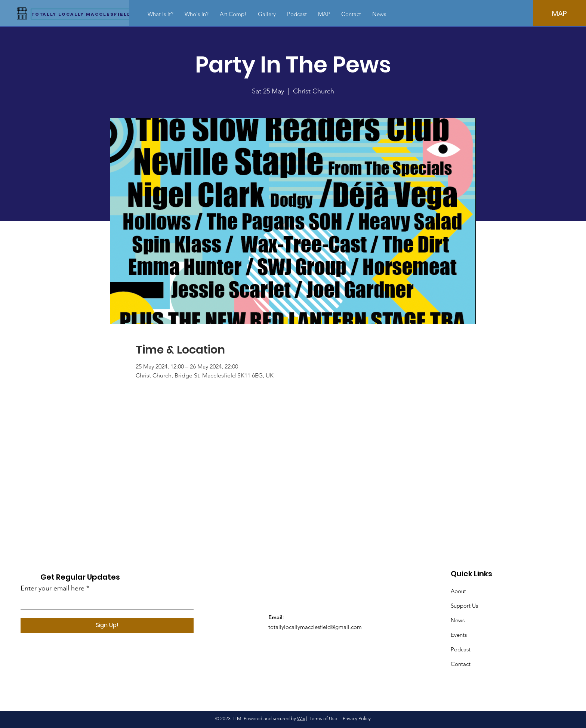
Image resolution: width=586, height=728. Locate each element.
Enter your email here (53, 588)
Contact (461, 664)
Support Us (464, 606)
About (458, 591)
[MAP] (560, 13)
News (458, 620)
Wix (301, 718)
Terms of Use (323, 718)
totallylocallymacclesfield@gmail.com (315, 627)
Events (459, 635)
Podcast (461, 649)
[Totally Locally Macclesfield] (81, 14)
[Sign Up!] (107, 625)
